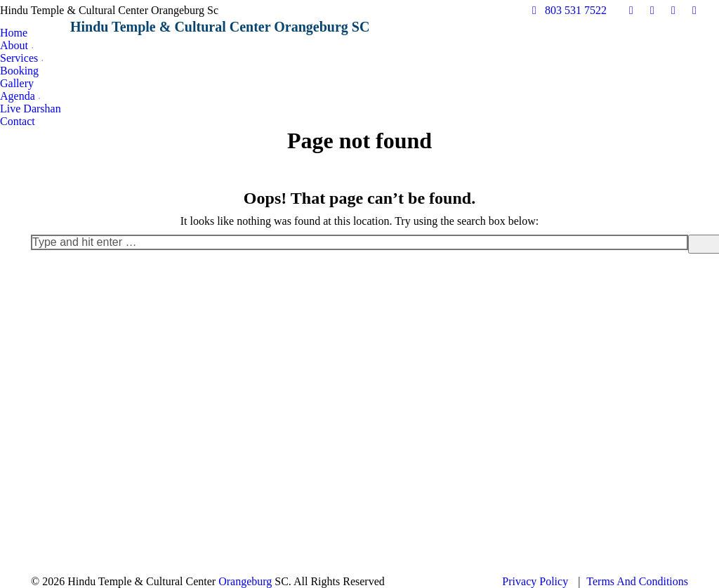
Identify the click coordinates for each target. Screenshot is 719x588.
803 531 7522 (567, 10)
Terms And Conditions (637, 581)
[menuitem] (14, 33)
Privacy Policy (535, 581)
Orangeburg (245, 581)
